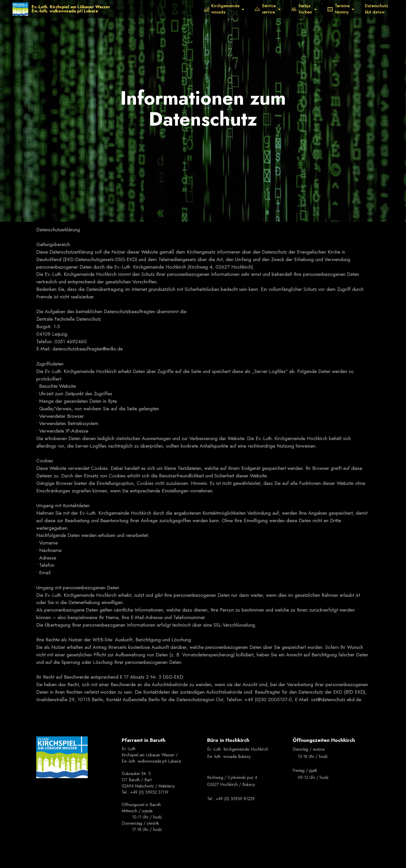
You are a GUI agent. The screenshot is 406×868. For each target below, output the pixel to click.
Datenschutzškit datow (376, 9)
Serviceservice (265, 9)
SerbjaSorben (302, 9)
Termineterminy (339, 9)
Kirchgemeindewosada (222, 9)
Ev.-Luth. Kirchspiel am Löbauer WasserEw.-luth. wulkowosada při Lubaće (71, 9)
